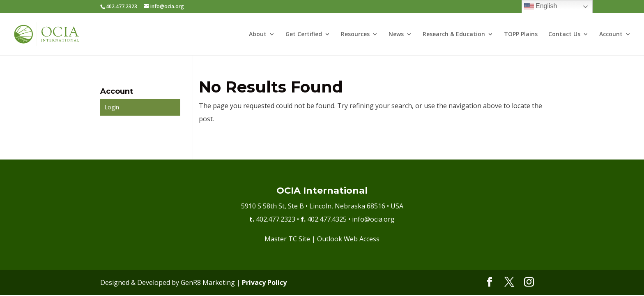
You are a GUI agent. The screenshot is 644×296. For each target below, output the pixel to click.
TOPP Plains (521, 35)
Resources (355, 35)
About (258, 35)
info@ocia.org (373, 219)
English (541, 7)
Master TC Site (287, 239)
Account (611, 35)
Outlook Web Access (348, 239)
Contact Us (564, 35)
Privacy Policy (264, 282)
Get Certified (304, 35)
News (396, 35)
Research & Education (454, 35)
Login (112, 107)
